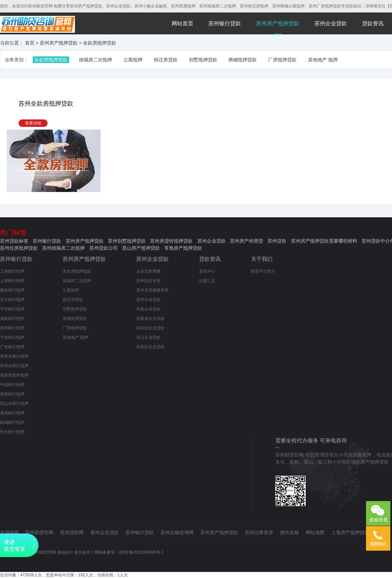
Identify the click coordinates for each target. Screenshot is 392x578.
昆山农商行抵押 (14, 404)
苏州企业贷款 (331, 23)
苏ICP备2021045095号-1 (141, 552)
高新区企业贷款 (150, 347)
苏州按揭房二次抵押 (63, 248)
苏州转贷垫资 (148, 281)
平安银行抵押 (12, 309)
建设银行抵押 (12, 290)
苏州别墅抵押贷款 (127, 241)
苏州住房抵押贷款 (19, 248)
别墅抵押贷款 (203, 60)
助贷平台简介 (263, 271)
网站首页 (183, 23)
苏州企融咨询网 (177, 532)
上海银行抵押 (12, 281)
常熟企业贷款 (148, 309)
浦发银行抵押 (12, 319)
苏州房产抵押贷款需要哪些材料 (324, 241)
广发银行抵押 (12, 347)
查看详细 (33, 123)
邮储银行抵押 (12, 422)
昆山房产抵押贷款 (141, 248)
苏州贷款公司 (104, 248)
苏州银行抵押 (12, 328)
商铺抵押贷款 (243, 60)
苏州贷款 (277, 241)
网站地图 (315, 532)
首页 (30, 43)
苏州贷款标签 (14, 241)
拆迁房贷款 (166, 60)
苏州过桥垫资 (259, 532)
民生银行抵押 (12, 432)
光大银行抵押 (12, 300)
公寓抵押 (133, 60)
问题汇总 (207, 281)
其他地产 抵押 (323, 60)
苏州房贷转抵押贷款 (171, 241)
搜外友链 (289, 532)
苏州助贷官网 (39, 532)
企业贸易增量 (148, 271)
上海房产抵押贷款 (350, 532)
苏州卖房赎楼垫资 (152, 290)
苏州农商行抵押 (14, 366)
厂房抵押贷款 (282, 60)
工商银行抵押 (12, 271)
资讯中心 (207, 271)
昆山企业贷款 (148, 337)
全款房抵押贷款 (100, 43)
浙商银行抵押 (12, 394)
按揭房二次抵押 (95, 60)
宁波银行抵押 (12, 337)
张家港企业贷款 (150, 319)
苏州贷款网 (72, 532)
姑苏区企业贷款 (150, 328)
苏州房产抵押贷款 (278, 23)
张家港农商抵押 (14, 375)
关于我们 (262, 259)
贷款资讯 (373, 23)
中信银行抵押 (12, 385)
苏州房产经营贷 (247, 241)
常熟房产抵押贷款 (183, 248)
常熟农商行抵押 (14, 356)
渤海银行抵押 (12, 413)
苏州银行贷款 (225, 23)
